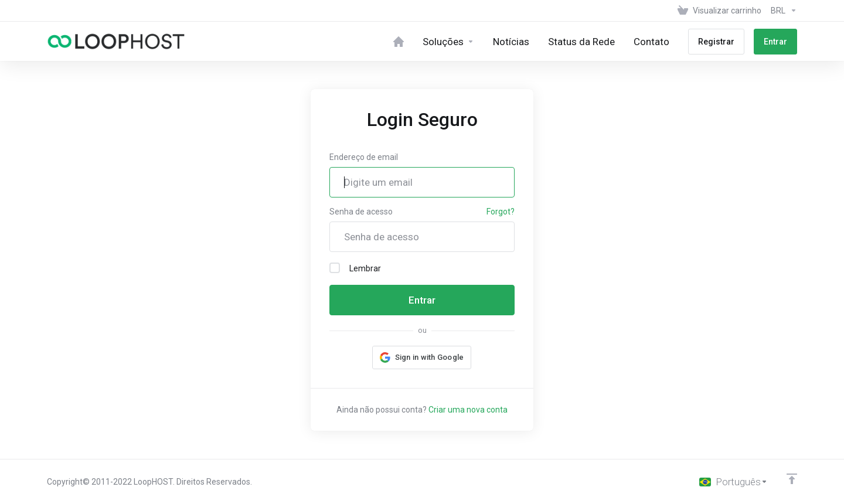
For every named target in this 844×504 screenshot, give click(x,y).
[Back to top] (792, 479)
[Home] (399, 41)
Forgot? (501, 212)
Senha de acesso (361, 212)
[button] (422, 357)
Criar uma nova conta (468, 410)
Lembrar (355, 268)
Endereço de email (364, 157)
